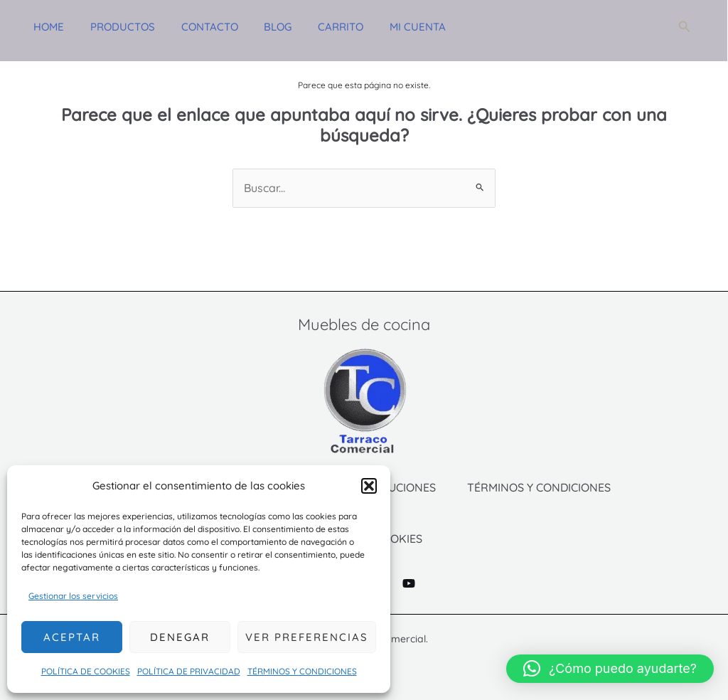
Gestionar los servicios (73, 596)
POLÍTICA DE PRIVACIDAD (189, 671)
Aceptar (72, 637)
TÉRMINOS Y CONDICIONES (302, 671)
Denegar (180, 637)
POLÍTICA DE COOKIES (86, 671)
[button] (369, 486)
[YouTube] (409, 583)
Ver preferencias (307, 637)
